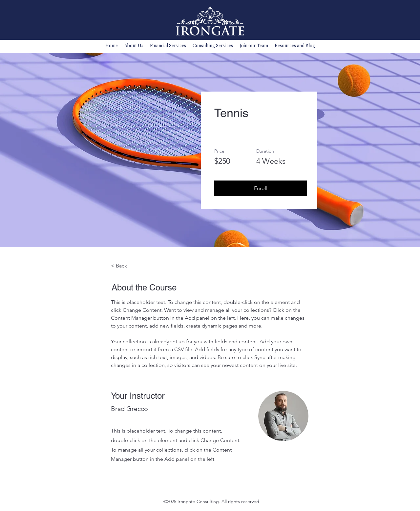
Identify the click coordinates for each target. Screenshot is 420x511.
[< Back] (129, 266)
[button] (261, 188)
